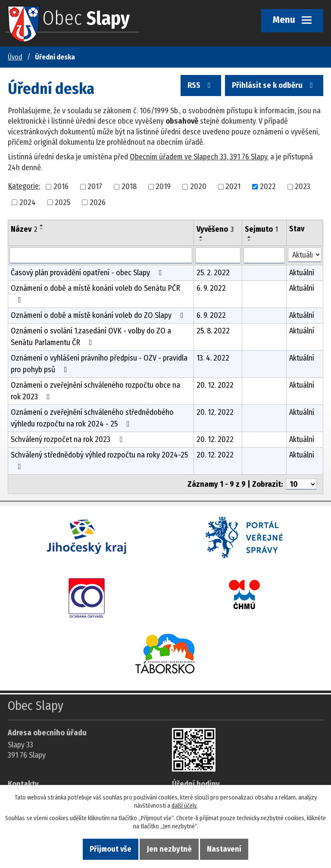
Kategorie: (24, 186)
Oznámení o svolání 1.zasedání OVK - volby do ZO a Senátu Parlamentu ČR (91, 337)
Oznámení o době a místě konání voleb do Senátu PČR (95, 294)
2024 (28, 202)
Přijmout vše (111, 849)
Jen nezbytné (169, 849)
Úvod (15, 57)
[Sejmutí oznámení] (264, 255)
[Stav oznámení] (305, 255)
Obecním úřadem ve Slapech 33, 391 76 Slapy (198, 157)
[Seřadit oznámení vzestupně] (42, 225)
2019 (163, 187)
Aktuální (302, 273)
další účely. (184, 806)
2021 (233, 187)
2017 (95, 187)
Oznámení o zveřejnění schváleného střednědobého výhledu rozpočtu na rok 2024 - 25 (92, 418)
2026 (98, 202)
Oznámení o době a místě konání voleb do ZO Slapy (99, 315)
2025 (62, 202)
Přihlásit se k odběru (274, 86)
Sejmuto (261, 229)
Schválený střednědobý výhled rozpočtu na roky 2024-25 (99, 460)
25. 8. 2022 (213, 331)
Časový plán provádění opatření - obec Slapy (88, 273)
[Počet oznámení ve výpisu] (301, 484)
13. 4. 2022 (213, 358)
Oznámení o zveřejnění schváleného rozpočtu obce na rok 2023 (95, 391)
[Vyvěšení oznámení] (218, 255)
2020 (198, 187)
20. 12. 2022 (215, 385)
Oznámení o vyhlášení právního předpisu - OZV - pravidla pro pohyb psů (99, 364)
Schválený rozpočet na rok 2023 (68, 439)
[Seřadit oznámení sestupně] (42, 229)
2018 (129, 187)
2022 (268, 187)
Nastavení (224, 849)
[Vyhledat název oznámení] (101, 255)
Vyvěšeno (215, 229)
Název (24, 229)
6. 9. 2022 (211, 288)
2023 (303, 187)
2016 (61, 187)
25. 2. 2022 (213, 273)
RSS (201, 86)
